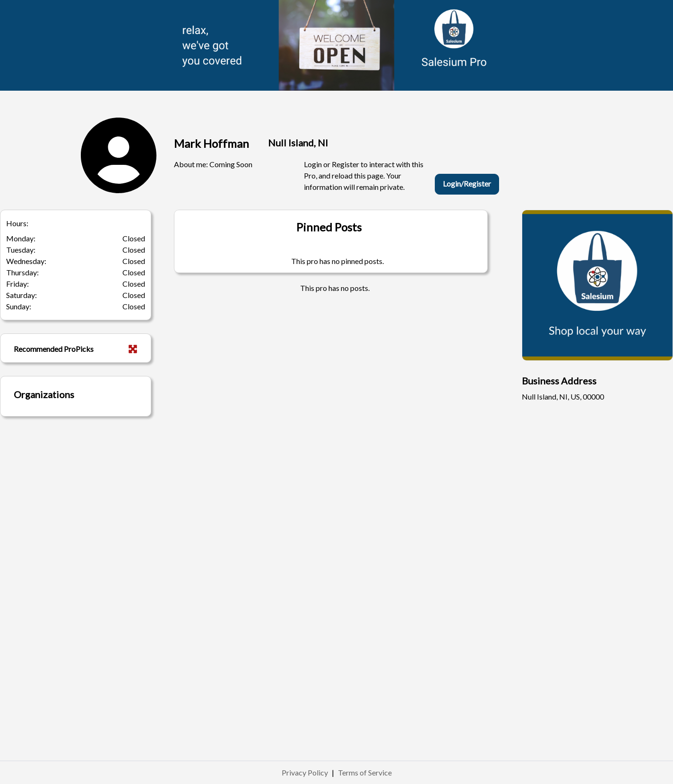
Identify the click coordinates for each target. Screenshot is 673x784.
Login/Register (467, 183)
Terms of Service (365, 772)
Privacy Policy (305, 772)
